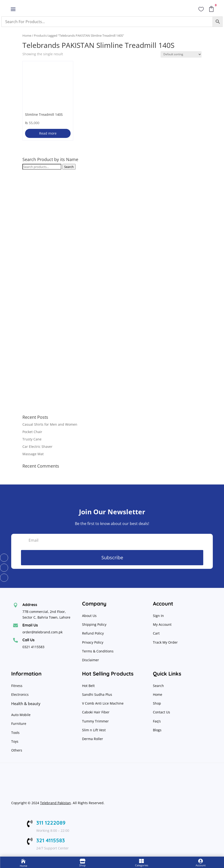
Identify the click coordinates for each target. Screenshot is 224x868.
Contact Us (161, 712)
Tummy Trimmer (95, 721)
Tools (15, 733)
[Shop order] (181, 54)
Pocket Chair (32, 432)
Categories (142, 865)
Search (69, 167)
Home (27, 35)
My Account (162, 624)
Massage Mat (33, 454)
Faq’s (157, 721)
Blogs (157, 730)
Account (201, 865)
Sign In (158, 616)
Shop (157, 703)
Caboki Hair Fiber (96, 712)
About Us (89, 616)
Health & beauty (26, 704)
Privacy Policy (93, 642)
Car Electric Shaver (37, 447)
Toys (15, 741)
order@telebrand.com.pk (42, 632)
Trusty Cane (32, 439)
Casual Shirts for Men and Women (50, 424)
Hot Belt (88, 686)
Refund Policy (93, 633)
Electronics (20, 694)
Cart (156, 633)
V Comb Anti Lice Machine (103, 703)
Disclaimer (91, 660)
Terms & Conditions (98, 651)
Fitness (17, 686)
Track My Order (165, 642)
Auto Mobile (21, 715)
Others (17, 750)
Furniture (19, 724)
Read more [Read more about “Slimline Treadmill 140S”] (48, 133)
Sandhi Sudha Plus (97, 694)
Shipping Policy (94, 624)
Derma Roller (93, 739)
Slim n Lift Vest (94, 730)
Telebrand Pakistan (55, 803)
